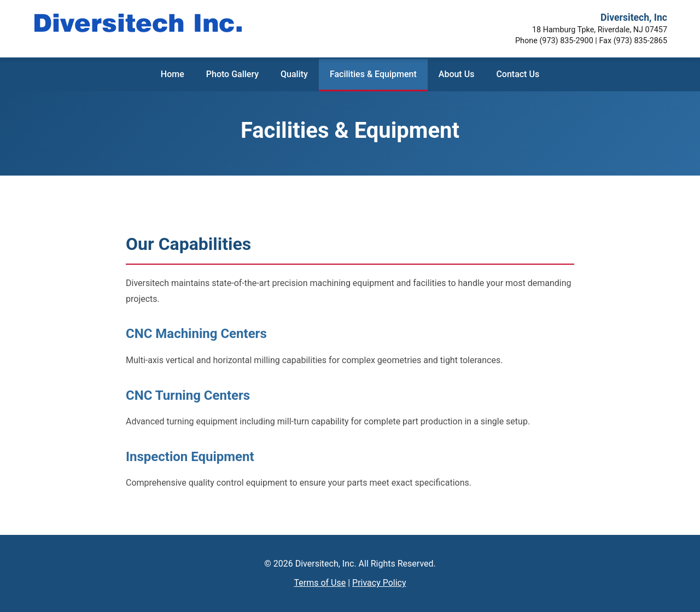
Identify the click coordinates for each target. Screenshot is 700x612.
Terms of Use (320, 583)
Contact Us (518, 74)
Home (173, 74)
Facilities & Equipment (373, 74)
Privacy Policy (379, 583)
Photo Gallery (232, 74)
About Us (457, 74)
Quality (294, 74)
